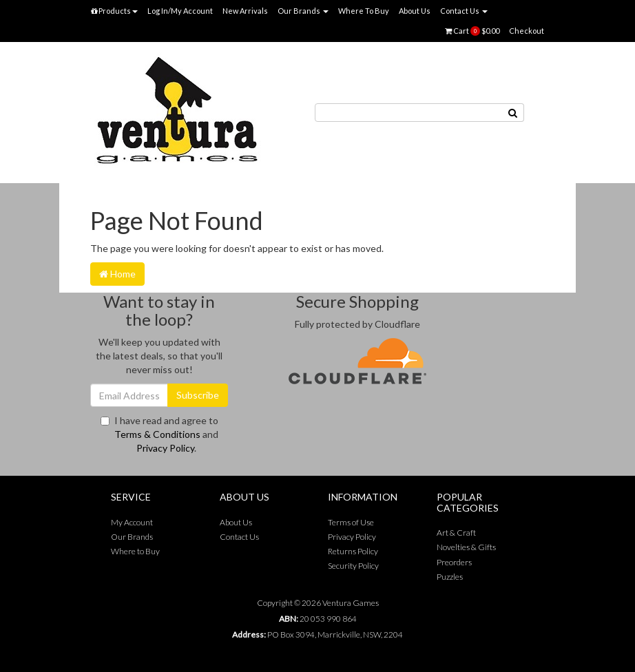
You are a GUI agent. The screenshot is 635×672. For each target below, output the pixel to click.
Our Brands (303, 11)
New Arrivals (245, 11)
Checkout (527, 31)
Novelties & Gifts (466, 547)
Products (114, 11)
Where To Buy (364, 11)
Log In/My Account (180, 11)
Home (117, 274)
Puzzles (450, 577)
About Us (415, 11)
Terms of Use (351, 522)
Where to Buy (135, 551)
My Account (132, 522)
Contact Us (464, 11)
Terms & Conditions (157, 434)
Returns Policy (353, 551)
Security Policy (353, 566)
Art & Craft (456, 533)
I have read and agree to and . (159, 434)
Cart (472, 31)
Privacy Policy (165, 448)
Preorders (454, 562)
